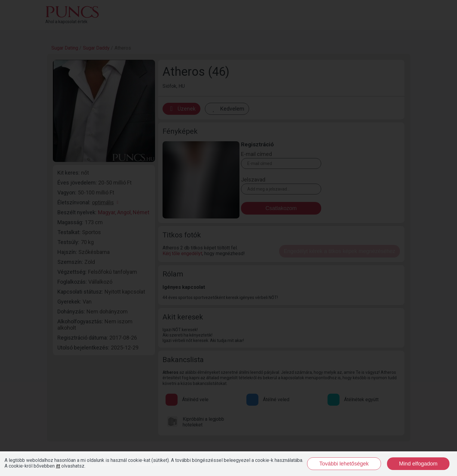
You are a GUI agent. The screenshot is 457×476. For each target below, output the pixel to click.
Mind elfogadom (418, 464)
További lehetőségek (344, 464)
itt (58, 466)
